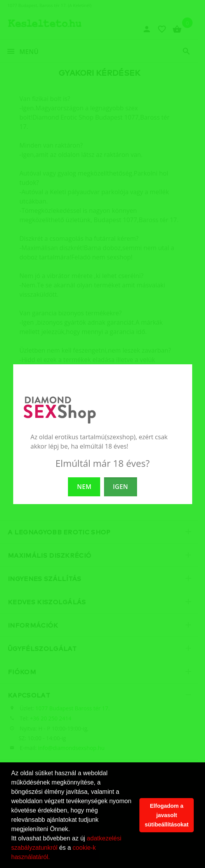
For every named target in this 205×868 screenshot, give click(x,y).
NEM (84, 487)
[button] (53, 858)
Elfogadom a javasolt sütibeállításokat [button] (167, 815)
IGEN (121, 487)
